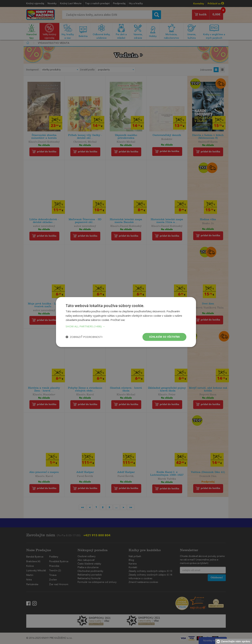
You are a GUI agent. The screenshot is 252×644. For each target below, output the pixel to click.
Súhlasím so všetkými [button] (164, 337)
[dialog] (126, 322)
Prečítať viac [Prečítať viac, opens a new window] (118, 320)
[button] (126, 326)
